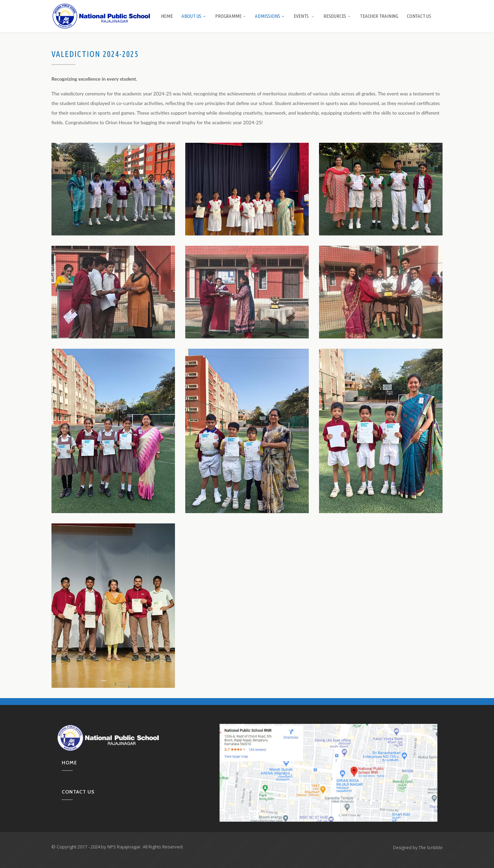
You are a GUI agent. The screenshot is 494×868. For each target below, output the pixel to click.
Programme (231, 16)
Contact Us (419, 16)
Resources (337, 16)
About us (194, 16)
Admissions (270, 16)
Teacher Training (379, 16)
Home (167, 16)
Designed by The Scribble (418, 848)
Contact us (78, 792)
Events (304, 16)
